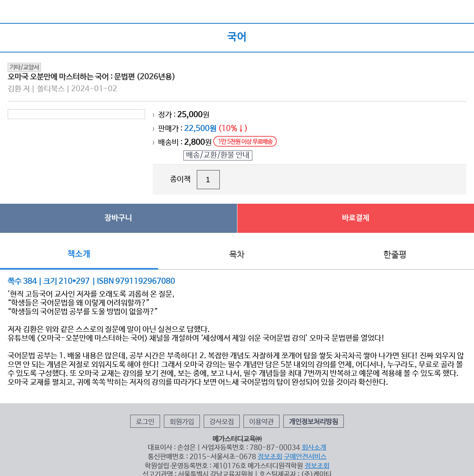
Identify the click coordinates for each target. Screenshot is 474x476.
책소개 (79, 254)
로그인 (145, 422)
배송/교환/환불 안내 (218, 155)
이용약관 (262, 422)
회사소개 (314, 448)
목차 (237, 255)
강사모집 (222, 422)
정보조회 (270, 457)
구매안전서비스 (305, 457)
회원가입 (182, 422)
